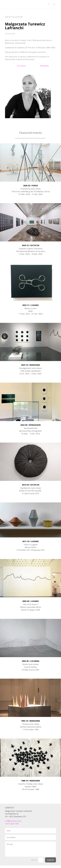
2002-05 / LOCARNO (31, 661)
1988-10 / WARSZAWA (30, 781)
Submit (50, 860)
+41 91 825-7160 (12, 824)
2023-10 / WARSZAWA (30, 365)
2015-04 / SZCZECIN (31, 485)
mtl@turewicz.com (13, 821)
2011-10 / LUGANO (30, 541)
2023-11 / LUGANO (30, 305)
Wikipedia (44, 66)
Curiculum (21, 66)
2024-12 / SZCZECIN (31, 245)
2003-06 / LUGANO (30, 601)
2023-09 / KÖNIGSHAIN (30, 425)
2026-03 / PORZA (30, 186)
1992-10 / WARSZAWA (30, 721)
